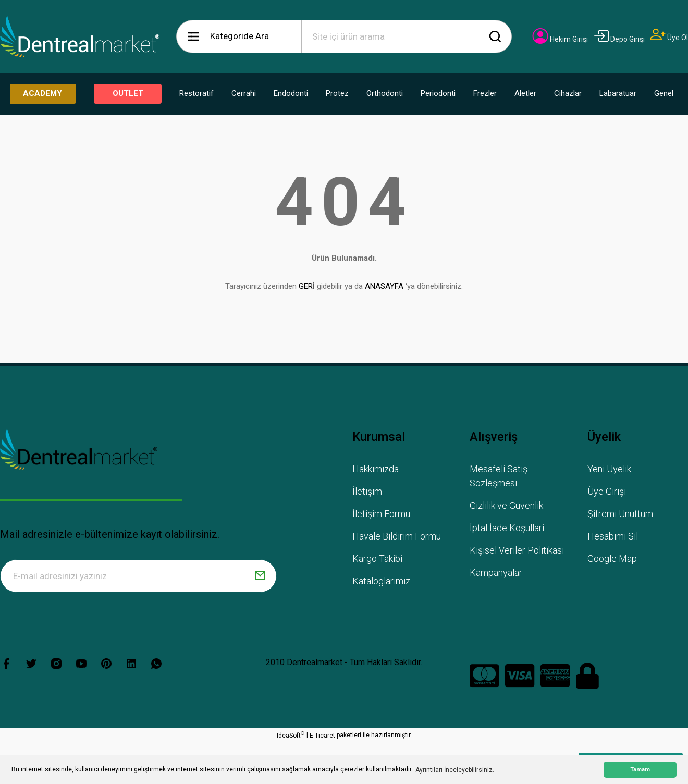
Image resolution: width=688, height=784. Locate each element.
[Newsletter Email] (138, 576)
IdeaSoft (291, 735)
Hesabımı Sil (613, 536)
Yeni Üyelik (609, 469)
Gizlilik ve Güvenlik (506, 505)
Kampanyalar (496, 573)
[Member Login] (560, 39)
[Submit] (260, 576)
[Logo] (80, 36)
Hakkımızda (376, 469)
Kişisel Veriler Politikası (517, 550)
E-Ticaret (322, 736)
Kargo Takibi (377, 559)
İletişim (367, 491)
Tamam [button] (640, 770)
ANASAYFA (384, 286)
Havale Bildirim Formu (397, 536)
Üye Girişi (607, 491)
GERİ (307, 286)
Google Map (612, 559)
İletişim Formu (381, 514)
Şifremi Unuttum (620, 514)
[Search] (407, 36)
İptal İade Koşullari (507, 528)
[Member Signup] (669, 38)
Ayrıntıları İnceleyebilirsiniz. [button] (455, 770)
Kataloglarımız (381, 581)
